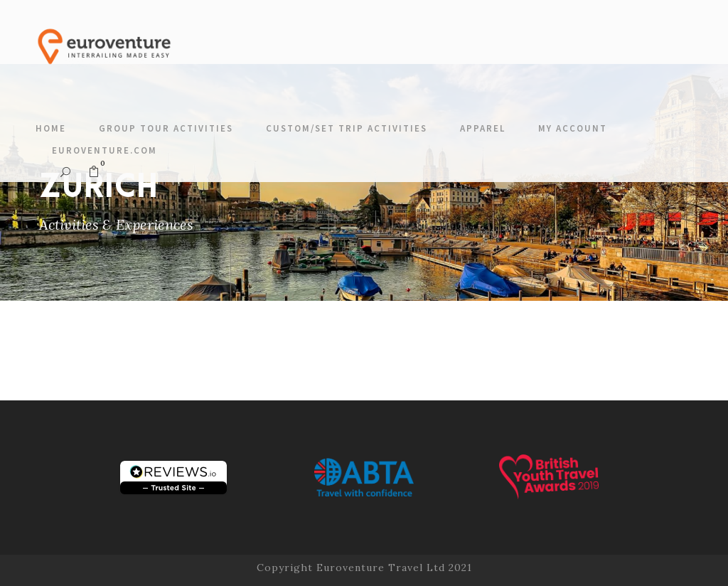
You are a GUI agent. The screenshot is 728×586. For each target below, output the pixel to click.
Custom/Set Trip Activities (347, 128)
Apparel (483, 128)
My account (573, 128)
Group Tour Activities (166, 128)
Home (51, 128)
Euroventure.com (105, 150)
